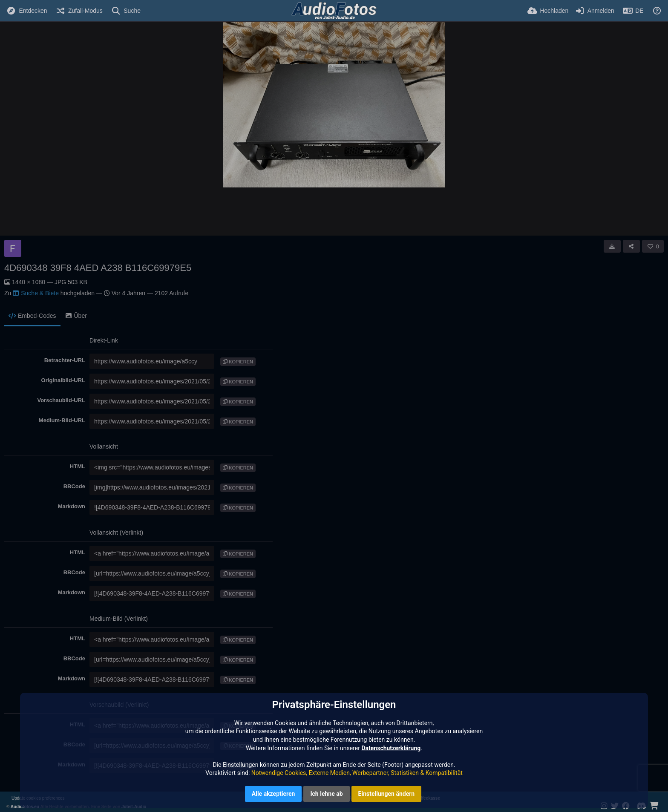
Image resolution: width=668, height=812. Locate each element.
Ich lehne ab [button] (326, 794)
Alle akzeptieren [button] (274, 794)
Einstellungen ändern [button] (387, 794)
